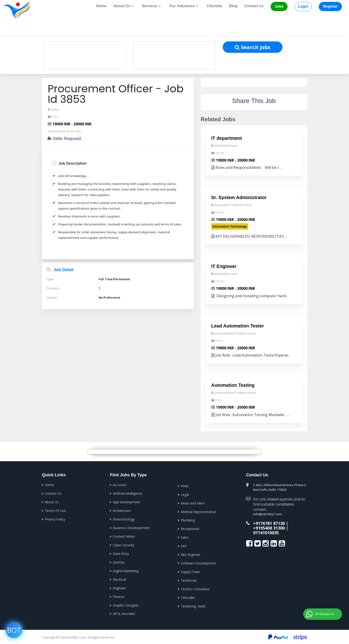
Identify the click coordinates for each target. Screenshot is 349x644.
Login (303, 6)
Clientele (214, 6)
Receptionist (190, 528)
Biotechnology (124, 518)
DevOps (119, 561)
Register (330, 6)
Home (101, 6)
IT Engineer (224, 266)
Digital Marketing (126, 569)
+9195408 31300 (269, 527)
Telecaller (188, 596)
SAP (184, 545)
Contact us (254, 6)
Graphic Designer (126, 603)
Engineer (119, 586)
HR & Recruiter (124, 612)
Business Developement (131, 527)
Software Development (198, 562)
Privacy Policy (55, 518)
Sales (185, 536)
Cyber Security (124, 544)
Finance (119, 595)
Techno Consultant (195, 587)
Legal (185, 494)
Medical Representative (198, 511)
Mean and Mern (193, 502)
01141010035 (266, 532)
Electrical (119, 578)
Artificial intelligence (128, 493)
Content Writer (124, 535)
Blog (233, 6)
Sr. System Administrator (239, 197)
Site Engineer (191, 553)
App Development (126, 501)
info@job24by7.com (267, 513)
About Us (52, 501)
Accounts (120, 484)
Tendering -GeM (193, 604)
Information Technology (230, 226)
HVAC (185, 485)
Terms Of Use (55, 510)
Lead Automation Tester (238, 325)
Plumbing (188, 519)
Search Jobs (253, 47)
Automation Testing (233, 385)
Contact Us (53, 493)
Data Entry (121, 552)
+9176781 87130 (269, 523)
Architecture (122, 510)
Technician (189, 579)
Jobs (279, 6)
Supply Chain (190, 570)
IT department (227, 138)
